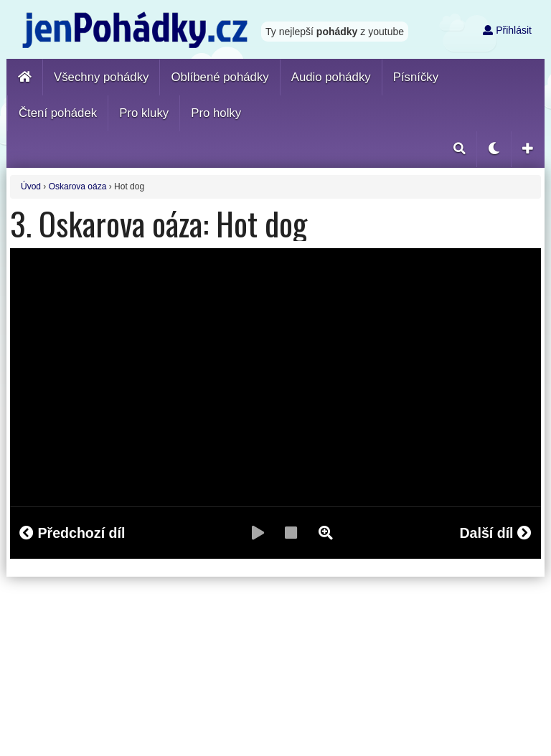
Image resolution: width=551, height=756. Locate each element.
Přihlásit (507, 30)
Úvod (31, 186)
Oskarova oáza (78, 186)
